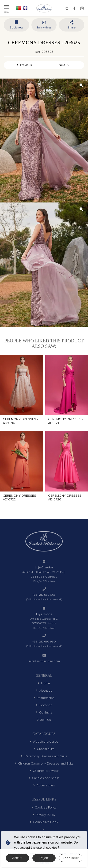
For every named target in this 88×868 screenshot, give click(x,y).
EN (25, 8)
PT (19, 8)
